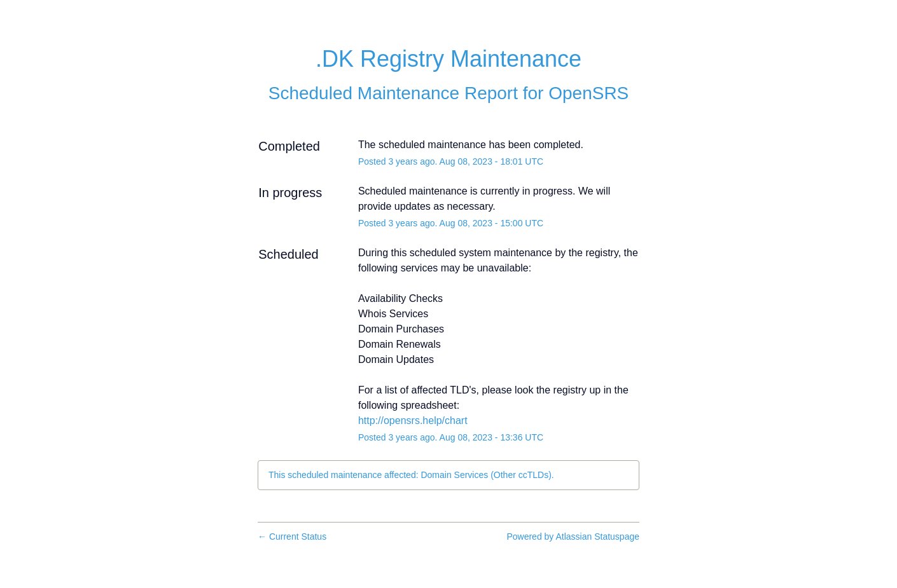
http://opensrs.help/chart (413, 420)
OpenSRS (588, 93)
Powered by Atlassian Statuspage (573, 537)
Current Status (292, 537)
